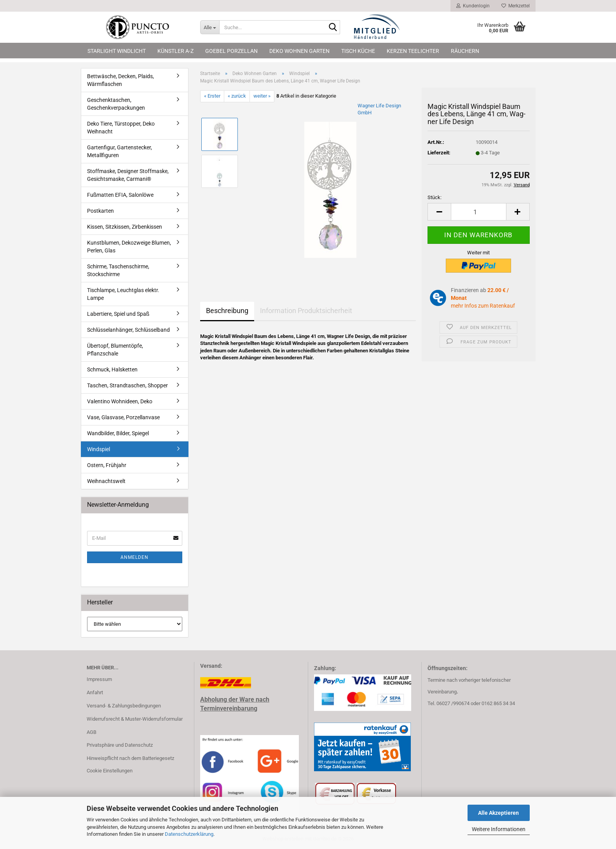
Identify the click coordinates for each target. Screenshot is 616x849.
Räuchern (465, 51)
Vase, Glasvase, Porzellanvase (123, 417)
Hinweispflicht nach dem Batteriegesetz (130, 758)
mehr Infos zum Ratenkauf (483, 306)
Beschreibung (227, 311)
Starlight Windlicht (117, 51)
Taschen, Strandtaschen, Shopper (127, 385)
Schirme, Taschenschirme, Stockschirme (118, 270)
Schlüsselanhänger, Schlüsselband (128, 330)
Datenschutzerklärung (189, 834)
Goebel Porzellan (231, 51)
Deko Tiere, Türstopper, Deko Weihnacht (121, 128)
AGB (92, 732)
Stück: (435, 197)
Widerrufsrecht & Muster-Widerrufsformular (135, 719)
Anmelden (134, 557)
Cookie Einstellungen (110, 771)
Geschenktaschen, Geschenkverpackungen (116, 104)
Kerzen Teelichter (413, 51)
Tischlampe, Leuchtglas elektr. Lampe (123, 294)
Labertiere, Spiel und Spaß (118, 314)
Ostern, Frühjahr (107, 465)
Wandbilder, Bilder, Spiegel (118, 433)
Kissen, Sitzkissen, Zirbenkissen (125, 227)
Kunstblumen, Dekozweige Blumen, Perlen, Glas (129, 247)
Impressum (99, 679)
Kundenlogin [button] (473, 6)
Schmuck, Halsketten (112, 369)
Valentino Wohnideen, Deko (120, 401)
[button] (439, 212)
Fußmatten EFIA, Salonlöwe (120, 195)
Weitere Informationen (499, 829)
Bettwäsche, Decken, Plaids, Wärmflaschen (120, 80)
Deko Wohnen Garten (299, 51)
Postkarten (100, 211)
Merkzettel (516, 6)
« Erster (212, 96)
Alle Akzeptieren (498, 813)
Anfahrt (95, 692)
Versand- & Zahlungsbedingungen (124, 706)
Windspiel (99, 449)
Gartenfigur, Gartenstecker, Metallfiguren (120, 151)
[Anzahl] (478, 212)
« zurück (237, 96)
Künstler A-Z (175, 51)
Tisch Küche (358, 51)
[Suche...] (210, 27)
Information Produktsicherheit (306, 311)
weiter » (262, 96)
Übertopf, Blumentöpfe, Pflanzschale (115, 350)
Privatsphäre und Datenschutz (120, 745)
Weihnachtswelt (106, 481)
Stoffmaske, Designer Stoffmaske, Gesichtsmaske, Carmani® (128, 175)
